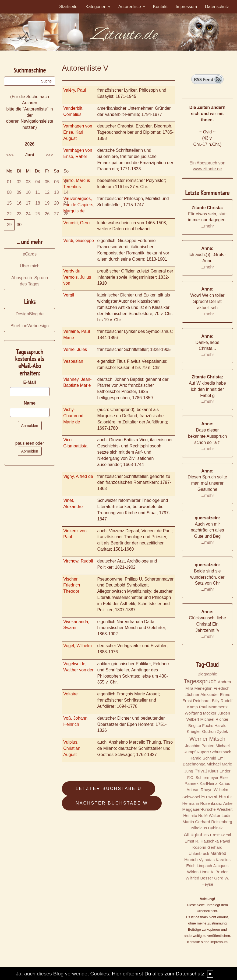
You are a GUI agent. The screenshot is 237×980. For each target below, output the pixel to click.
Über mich (30, 266)
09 (19, 192)
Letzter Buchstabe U (109, 789)
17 (28, 203)
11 (38, 192)
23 (19, 214)
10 (28, 192)
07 (66, 182)
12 (47, 192)
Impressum (186, 7)
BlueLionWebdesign (30, 326)
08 (9, 192)
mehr (209, 226)
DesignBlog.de (30, 314)
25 (38, 214)
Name (30, 403)
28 (66, 214)
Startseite (68, 7)
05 (47, 182)
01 (9, 182)
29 (9, 225)
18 (38, 203)
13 (56, 192)
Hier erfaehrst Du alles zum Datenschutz (158, 974)
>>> (49, 155)
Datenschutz (217, 7)
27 (56, 214)
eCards (30, 254)
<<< (10, 155)
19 (47, 203)
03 (28, 182)
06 (56, 182)
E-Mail (30, 382)
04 (38, 182)
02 (19, 182)
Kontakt (160, 7)
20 (56, 203)
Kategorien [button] (98, 7)
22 (9, 214)
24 (28, 214)
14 (66, 192)
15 (9, 203)
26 (47, 214)
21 (66, 203)
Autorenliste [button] (132, 7)
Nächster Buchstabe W (112, 803)
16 (19, 203)
